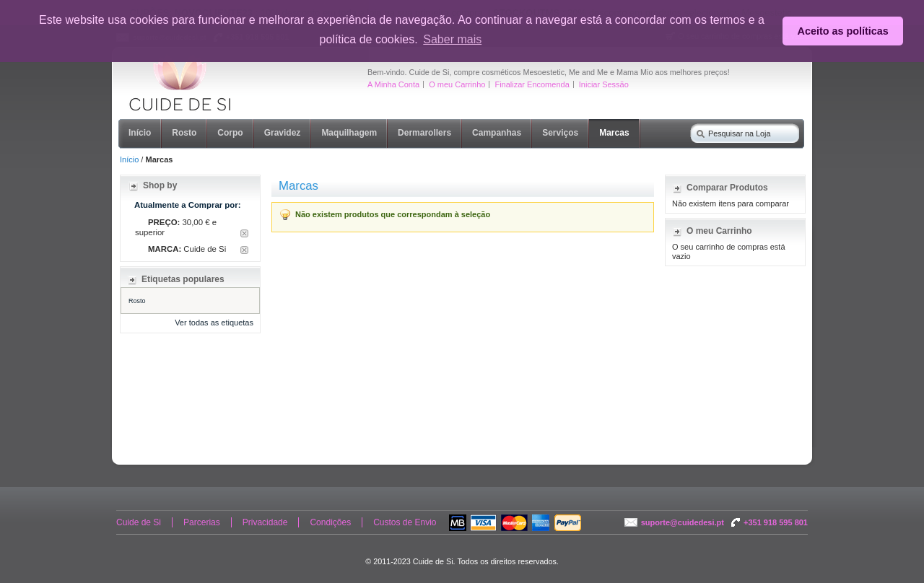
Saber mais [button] (452, 39)
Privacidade (265, 522)
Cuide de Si (139, 522)
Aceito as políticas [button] (843, 31)
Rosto (137, 301)
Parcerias (202, 522)
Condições (330, 522)
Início (129, 159)
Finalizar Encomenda (532, 84)
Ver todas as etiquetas (214, 323)
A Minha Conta (393, 84)
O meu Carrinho (457, 84)
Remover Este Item (244, 233)
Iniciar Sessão (604, 84)
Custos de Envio (405, 522)
